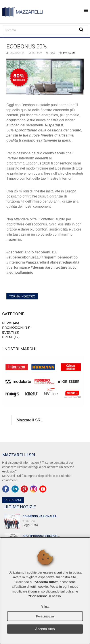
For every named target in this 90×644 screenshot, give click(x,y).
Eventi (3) (11, 332)
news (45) (11, 323)
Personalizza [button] (45, 616)
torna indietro (22, 296)
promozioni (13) (16, 328)
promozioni (69, 53)
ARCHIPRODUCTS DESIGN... (41, 536)
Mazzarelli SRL (30, 420)
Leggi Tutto (30, 525)
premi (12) (11, 337)
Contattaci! (13, 500)
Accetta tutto (45, 629)
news (52, 53)
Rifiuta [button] (45, 607)
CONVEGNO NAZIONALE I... (41, 516)
